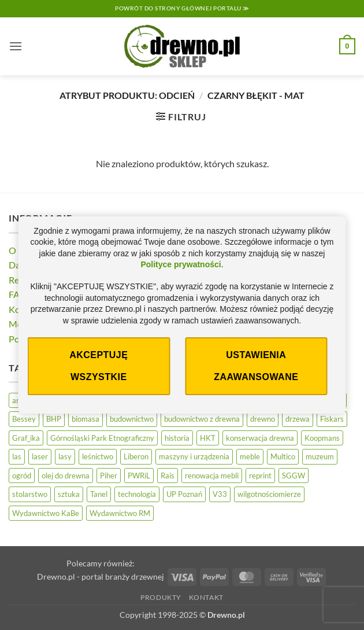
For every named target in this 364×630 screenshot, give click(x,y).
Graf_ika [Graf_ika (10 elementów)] (26, 438)
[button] (16, 46)
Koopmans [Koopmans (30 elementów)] (322, 438)
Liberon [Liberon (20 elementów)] (136, 456)
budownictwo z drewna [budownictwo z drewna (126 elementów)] (202, 419)
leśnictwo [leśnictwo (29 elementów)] (98, 456)
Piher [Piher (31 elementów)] (109, 476)
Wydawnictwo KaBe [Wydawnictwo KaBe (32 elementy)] (46, 513)
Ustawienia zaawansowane (256, 366)
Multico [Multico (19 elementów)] (283, 456)
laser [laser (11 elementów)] (40, 456)
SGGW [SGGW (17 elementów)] (294, 476)
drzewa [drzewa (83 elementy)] (298, 419)
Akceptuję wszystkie (99, 366)
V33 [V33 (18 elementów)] (220, 494)
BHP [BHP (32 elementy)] (54, 419)
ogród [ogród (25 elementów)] (22, 476)
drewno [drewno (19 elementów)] (263, 419)
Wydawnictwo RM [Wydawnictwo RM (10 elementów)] (120, 513)
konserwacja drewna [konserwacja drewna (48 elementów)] (260, 438)
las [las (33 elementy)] (17, 456)
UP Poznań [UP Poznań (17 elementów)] (184, 494)
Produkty (161, 597)
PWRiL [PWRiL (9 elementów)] (139, 476)
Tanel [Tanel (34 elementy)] (99, 494)
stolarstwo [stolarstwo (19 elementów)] (30, 494)
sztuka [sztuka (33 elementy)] (69, 494)
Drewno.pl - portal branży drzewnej (101, 576)
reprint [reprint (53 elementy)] (260, 476)
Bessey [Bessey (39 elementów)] (24, 419)
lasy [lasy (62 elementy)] (65, 456)
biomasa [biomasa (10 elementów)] (86, 419)
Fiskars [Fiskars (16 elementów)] (332, 419)
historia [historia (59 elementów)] (177, 438)
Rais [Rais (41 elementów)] (168, 476)
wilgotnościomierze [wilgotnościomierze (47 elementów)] (269, 494)
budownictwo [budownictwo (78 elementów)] (132, 419)
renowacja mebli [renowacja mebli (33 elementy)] (212, 476)
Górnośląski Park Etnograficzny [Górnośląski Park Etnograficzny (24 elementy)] (102, 438)
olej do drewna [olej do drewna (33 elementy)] (66, 476)
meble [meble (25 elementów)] (250, 456)
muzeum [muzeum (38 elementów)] (320, 456)
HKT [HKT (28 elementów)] (208, 438)
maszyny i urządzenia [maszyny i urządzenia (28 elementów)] (194, 456)
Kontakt (206, 597)
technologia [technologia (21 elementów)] (137, 494)
